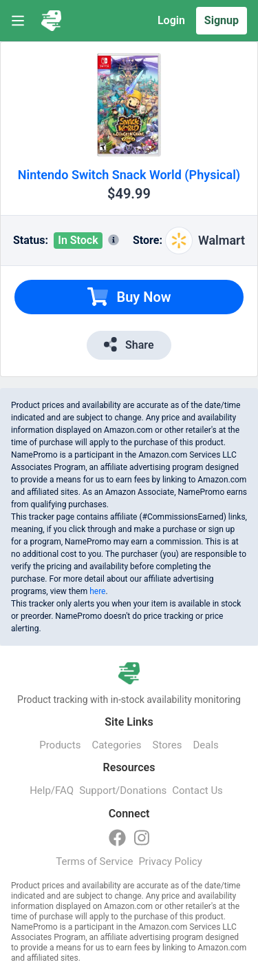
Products (60, 745)
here (97, 591)
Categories (116, 745)
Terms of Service (94, 861)
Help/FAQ (52, 790)
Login (171, 20)
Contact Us (197, 790)
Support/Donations (123, 790)
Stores (168, 745)
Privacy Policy (170, 861)
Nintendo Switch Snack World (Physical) (129, 175)
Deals (205, 745)
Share (129, 344)
